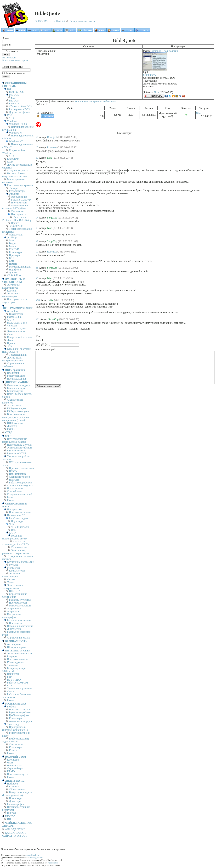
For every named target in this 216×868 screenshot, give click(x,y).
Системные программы (20, 185)
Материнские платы (20, 267)
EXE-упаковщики (17, 408)
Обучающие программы (20, 562)
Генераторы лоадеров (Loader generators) (17, 794)
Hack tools (13, 784)
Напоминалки (15, 765)
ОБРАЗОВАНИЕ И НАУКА (50, 21)
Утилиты (14, 194)
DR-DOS (14, 101)
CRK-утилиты (17, 789)
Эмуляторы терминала (19, 653)
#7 (37, 252)
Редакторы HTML (17, 453)
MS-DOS (14, 95)
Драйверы (13, 238)
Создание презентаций (20, 494)
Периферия (15, 270)
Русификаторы (17, 191)
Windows (12, 121)
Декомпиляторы (16, 331)
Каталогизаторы (16, 388)
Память (13, 264)
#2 (37, 147)
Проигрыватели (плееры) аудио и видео (15, 728)
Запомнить (10, 51)
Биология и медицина (19, 620)
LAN (10, 686)
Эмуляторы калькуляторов (11, 286)
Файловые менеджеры (19, 385)
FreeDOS (14, 104)
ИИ (9, 819)
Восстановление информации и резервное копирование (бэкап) (16, 417)
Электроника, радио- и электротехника (16, 552)
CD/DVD (14, 249)
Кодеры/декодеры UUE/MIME (14, 669)
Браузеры (12, 656)
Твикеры (14, 188)
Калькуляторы (17, 571)
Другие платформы (20, 112)
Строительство (19, 547)
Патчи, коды (16, 798)
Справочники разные (19, 638)
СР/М (10, 162)
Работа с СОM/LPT (18, 683)
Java (9, 346)
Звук (12, 240)
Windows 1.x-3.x (18, 124)
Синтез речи (16, 744)
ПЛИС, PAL (16, 591)
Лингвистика (14, 629)
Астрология (14, 611)
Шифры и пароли (17, 647)
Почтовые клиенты (18, 659)
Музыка (13, 565)
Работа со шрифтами (21, 483)
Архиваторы (14, 406)
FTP (9, 677)
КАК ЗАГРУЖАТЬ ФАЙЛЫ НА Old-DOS (15, 834)
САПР (12, 533)
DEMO (11, 771)
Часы (10, 763)
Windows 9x (16, 133)
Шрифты (14, 480)
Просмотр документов (21, 468)
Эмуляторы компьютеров (11, 295)
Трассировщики (18, 355)
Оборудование (19, 197)
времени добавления (104, 101)
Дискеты (12, 426)
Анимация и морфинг (21, 721)
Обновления (16, 235)
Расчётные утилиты (20, 600)
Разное (11, 429)
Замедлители (16, 226)
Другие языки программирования (13, 359)
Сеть (12, 261)
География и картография (11, 616)
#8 (37, 268)
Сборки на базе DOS (20, 106)
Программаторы (18, 603)
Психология (16, 623)
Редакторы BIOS (16, 376)
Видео (12, 243)
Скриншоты (150, 75)
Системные (17, 211)
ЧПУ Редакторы (20, 527)
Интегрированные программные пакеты (15, 440)
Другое (13, 272)
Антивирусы (14, 644)
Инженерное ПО (16, 515)
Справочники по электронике (15, 595)
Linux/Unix (13, 159)
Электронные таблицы (20, 448)
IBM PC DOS (16, 92)
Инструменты (19, 214)
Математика (14, 568)
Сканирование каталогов (13, 401)
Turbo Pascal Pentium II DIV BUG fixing (17, 219)
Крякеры (14, 787)
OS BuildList (14, 275)
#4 (37, 218)
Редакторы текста (17, 451)
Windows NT (16, 141)
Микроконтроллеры (20, 606)
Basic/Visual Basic (17, 323)
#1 (37, 137)
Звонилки (12, 665)
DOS (10, 89)
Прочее (15, 223)
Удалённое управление (20, 688)
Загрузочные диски (18, 171)
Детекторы (15, 801)
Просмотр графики (20, 709)
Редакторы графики (20, 712)
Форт (10, 334)
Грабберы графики (19, 715)
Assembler (13, 311)
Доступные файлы (46, 101)
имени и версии (83, 101)
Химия (11, 582)
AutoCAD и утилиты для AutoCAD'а (16, 543)
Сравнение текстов (19, 477)
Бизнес (11, 497)
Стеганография (15, 804)
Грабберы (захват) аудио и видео (16, 740)
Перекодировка (17, 474)
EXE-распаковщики (18, 411)
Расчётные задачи (19, 518)
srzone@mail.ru (32, 855)
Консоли (12, 291)
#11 (38, 319)
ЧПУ (12, 524)
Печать (13, 471)
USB (12, 258)
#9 (37, 278)
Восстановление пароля (15, 60)
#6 (37, 241)
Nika (156, 92)
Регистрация (9, 58)
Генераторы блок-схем (19, 337)
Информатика (15, 509)
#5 (37, 228)
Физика (11, 579)
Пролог (11, 343)
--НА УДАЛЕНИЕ (15, 829)
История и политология (82, 21)
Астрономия (14, 608)
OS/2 (10, 115)
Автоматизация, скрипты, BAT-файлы (15, 207)
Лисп (10, 340)
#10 (38, 300)
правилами (53, 863)
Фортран (12, 326)
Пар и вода (17, 521)
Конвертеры (16, 718)
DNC (14, 530)
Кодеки (13, 750)
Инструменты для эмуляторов (14, 301)
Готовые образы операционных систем (14, 175)
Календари (13, 760)
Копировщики (15, 391)
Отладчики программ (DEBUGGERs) (16, 350)
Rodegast (52, 137)
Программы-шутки (18, 774)
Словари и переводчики (20, 485)
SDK (14, 98)
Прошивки (13, 373)
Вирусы (11, 813)
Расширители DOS (19, 109)
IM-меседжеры (15, 662)
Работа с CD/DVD (21, 200)
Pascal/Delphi (14, 317)
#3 (37, 158)
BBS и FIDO (14, 680)
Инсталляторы (19, 203)
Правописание (15, 488)
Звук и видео (14, 724)
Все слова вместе (14, 73)
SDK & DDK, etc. (17, 328)
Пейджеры (13, 674)
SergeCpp (52, 218)
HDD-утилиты (15, 423)
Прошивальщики (17, 379)
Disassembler (16, 314)
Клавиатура (15, 252)
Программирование (20, 512)
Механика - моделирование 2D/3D (15, 537)
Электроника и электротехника (13, 587)
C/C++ (11, 320)
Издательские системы (20, 445)
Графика (12, 707)
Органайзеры (14, 491)
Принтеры (15, 255)
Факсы (11, 691)
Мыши (13, 246)
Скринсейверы (15, 768)
